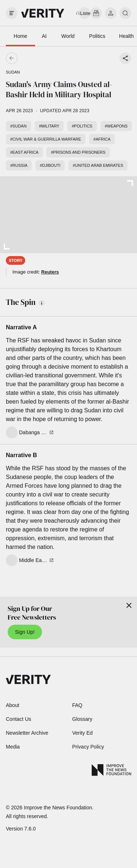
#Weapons (116, 126)
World (68, 36)
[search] (125, 13)
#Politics (82, 126)
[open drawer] (12, 13)
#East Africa (24, 152)
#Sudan (18, 126)
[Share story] (125, 58)
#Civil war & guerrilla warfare (46, 139)
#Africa (102, 139)
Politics (97, 36)
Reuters (50, 272)
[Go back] (40, 58)
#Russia (19, 165)
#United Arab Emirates (98, 165)
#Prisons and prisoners (78, 152)
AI (44, 36)
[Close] (129, 605)
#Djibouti (50, 165)
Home (20, 36)
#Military (49, 126)
